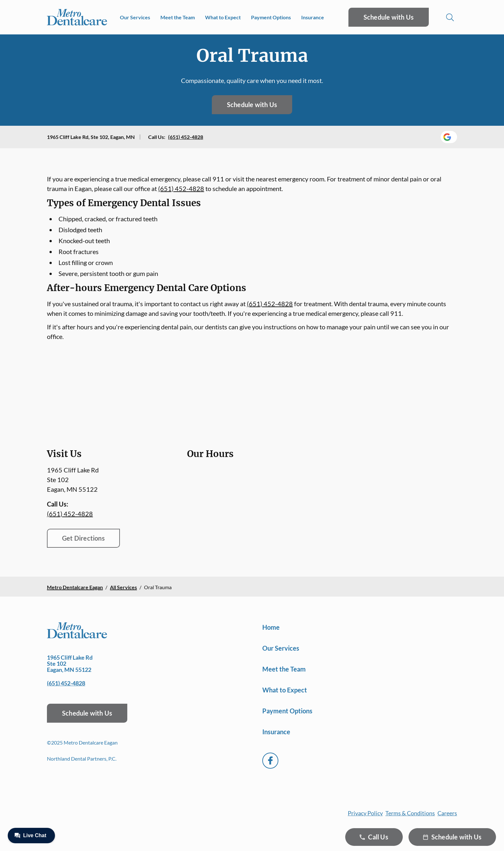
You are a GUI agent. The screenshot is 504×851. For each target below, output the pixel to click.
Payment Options (271, 17)
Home (271, 627)
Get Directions (83, 538)
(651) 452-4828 (186, 137)
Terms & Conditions (410, 813)
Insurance (313, 17)
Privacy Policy (365, 813)
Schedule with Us (389, 17)
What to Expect (223, 17)
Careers (447, 813)
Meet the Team (178, 17)
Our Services (135, 17)
